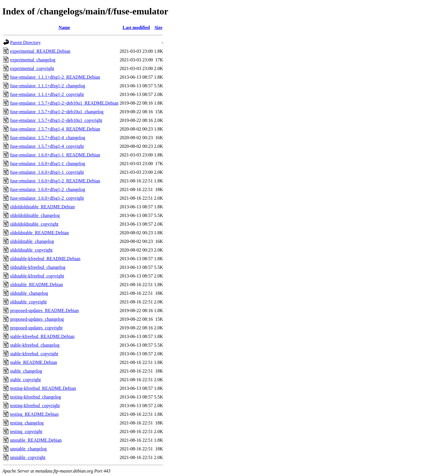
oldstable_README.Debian (37, 285)
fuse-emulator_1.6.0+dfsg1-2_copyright (47, 198)
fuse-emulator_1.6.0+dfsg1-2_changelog (48, 189)
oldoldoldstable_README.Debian (42, 207)
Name (64, 28)
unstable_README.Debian (36, 440)
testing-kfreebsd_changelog (36, 397)
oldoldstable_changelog (32, 241)
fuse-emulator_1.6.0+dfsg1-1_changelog (48, 164)
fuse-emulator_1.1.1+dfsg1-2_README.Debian (55, 77)
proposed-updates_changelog (37, 319)
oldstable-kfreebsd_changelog (38, 267)
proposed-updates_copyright (36, 328)
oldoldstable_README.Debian (39, 233)
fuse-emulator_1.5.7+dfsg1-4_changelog (48, 138)
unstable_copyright (28, 457)
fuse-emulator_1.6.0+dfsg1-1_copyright (47, 172)
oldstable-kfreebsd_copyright (37, 276)
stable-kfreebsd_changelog (35, 345)
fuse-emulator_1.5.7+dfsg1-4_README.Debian (55, 129)
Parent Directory (25, 42)
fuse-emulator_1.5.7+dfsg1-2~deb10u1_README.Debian (64, 103)
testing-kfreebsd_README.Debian (43, 388)
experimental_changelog (33, 60)
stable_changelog (26, 371)
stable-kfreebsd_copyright (34, 354)
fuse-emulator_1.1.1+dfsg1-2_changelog (48, 86)
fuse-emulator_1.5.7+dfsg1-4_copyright (47, 146)
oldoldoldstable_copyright (34, 224)
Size (158, 28)
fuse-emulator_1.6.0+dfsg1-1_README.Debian (55, 155)
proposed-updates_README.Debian (45, 310)
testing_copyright (26, 431)
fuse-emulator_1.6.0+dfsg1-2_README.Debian (55, 181)
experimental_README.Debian (40, 51)
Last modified (136, 28)
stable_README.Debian (34, 362)
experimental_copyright (32, 68)
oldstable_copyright (28, 302)
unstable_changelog (28, 449)
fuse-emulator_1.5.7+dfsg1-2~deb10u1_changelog (57, 112)
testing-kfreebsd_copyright (35, 406)
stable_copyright (25, 380)
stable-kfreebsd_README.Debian (42, 336)
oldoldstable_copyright (31, 250)
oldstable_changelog (29, 293)
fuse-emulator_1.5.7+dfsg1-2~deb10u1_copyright (56, 120)
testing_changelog (27, 423)
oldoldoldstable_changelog (35, 215)
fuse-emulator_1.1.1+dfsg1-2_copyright (47, 94)
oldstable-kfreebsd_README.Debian (45, 259)
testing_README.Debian (34, 414)
